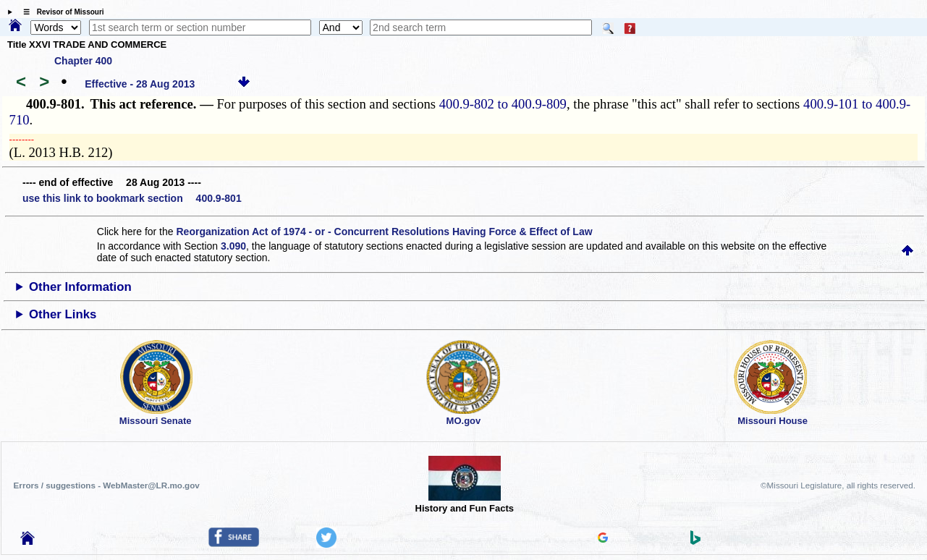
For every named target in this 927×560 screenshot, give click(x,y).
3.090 (233, 246)
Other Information (80, 287)
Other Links (63, 314)
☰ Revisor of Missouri (60, 12)
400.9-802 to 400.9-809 (503, 104)
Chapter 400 (83, 61)
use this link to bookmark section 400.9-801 (132, 198)
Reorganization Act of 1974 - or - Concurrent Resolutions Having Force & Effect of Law (384, 232)
